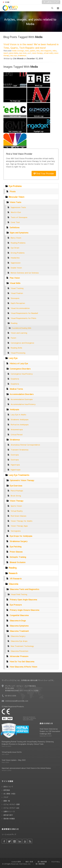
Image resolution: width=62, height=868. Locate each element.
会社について (8, 787)
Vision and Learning (19, 333)
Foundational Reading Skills (21, 328)
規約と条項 (29, 862)
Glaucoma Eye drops (19, 641)
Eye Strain (15, 248)
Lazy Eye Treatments (19, 475)
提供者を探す (8, 815)
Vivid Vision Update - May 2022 (14, 760)
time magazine (46, 51)
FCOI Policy (56, 862)
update (33, 51)
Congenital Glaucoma (19, 615)
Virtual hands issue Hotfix (12, 752)
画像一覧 (7, 801)
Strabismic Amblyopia (20, 419)
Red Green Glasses (18, 516)
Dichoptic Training (18, 557)
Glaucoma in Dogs (18, 621)
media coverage (18, 51)
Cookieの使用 (16, 862)
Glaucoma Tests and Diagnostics (24, 589)
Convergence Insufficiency (22, 374)
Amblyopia (14, 409)
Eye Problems (15, 186)
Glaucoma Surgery (18, 636)
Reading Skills (16, 348)
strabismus (22, 55)
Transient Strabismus (20, 450)
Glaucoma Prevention (19, 651)
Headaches (15, 258)
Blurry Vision (16, 238)
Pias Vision (15, 278)
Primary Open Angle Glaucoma (23, 600)
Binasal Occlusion (18, 562)
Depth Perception (18, 303)
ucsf (29, 53)
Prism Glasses (16, 552)
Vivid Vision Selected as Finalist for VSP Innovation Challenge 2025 (50, 731)
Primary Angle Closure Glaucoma (24, 610)
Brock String (16, 496)
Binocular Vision (17, 197)
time (38, 51)
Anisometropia (17, 429)
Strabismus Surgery (19, 541)
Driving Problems (18, 253)
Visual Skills (15, 283)
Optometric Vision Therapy (22, 480)
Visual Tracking (17, 288)
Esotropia (15, 460)
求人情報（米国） (10, 794)
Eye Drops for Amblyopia (21, 536)
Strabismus (15, 440)
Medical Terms (16, 389)
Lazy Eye (13, 358)
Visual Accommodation (20, 308)
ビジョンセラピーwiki (11, 808)
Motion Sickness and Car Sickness (25, 273)
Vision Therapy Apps (19, 526)
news (27, 51)
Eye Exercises (16, 486)
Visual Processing (18, 353)
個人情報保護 (42, 862)
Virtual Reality (17, 511)
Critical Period (17, 434)
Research (13, 573)
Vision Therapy (17, 501)
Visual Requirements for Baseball (24, 313)
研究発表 (7, 790)
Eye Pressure (16, 605)
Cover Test (15, 222)
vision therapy (37, 53)
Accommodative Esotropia (22, 399)
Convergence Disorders (20, 369)
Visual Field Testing (19, 594)
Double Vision (16, 268)
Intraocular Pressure (19, 656)
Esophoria (15, 384)
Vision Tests (15, 202)
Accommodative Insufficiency (23, 404)
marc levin (23, 53)
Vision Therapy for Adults (22, 521)
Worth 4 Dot (16, 212)
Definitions (15, 227)
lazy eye (14, 55)
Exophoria (15, 379)
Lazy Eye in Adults (18, 414)
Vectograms (16, 531)
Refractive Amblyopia (20, 424)
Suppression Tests (18, 207)
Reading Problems (18, 243)
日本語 (6, 2)
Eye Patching (16, 547)
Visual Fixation (17, 293)
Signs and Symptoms (19, 233)
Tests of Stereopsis (19, 217)
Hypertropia (15, 470)
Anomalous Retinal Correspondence (25, 445)
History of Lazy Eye (19, 363)
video (54, 51)
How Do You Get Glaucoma (22, 661)
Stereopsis (15, 298)
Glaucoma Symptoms (19, 626)
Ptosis (13, 191)
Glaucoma (13, 584)
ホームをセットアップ (51, 2)
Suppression (16, 263)
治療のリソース (9, 811)
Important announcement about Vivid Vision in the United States (26, 768)
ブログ (6, 797)
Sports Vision (16, 506)
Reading (14, 323)
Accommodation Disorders (22, 394)
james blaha (14, 53)
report (6, 53)
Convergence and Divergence (22, 343)
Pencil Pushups (17, 491)
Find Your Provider (44, 173)
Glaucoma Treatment (19, 631)
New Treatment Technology (22, 646)
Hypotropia (15, 465)
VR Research (16, 579)
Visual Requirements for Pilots (23, 318)
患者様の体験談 (9, 819)
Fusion (13, 338)
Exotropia (15, 455)
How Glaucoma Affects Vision (23, 667)
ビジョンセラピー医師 (12, 804)
